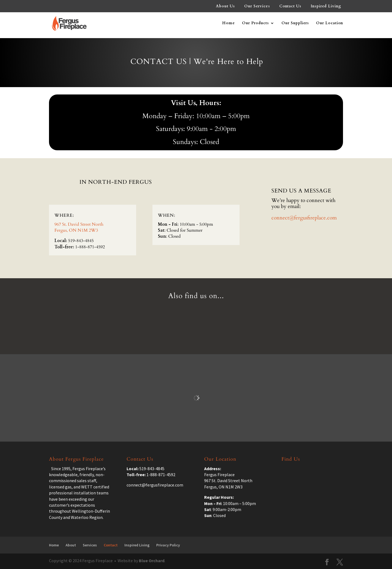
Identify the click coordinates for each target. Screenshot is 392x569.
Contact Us (290, 7)
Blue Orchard (152, 561)
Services (90, 545)
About (71, 545)
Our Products (255, 23)
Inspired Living (326, 7)
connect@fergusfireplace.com (304, 218)
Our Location (330, 23)
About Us (225, 7)
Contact (111, 545)
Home (229, 23)
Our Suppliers (295, 23)
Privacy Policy (168, 545)
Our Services (257, 7)
